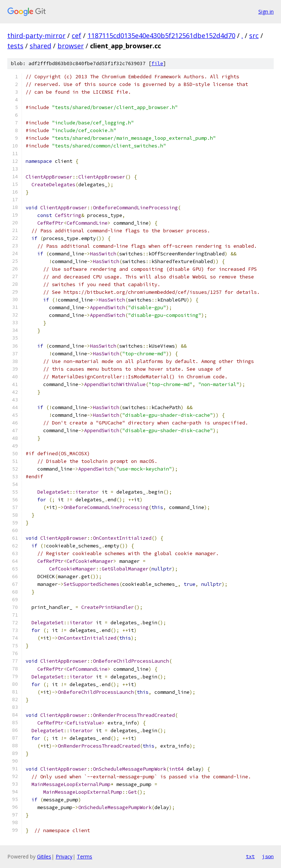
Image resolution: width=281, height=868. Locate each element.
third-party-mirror (36, 35)
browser (71, 46)
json (268, 856)
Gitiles (44, 856)
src (254, 35)
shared (40, 46)
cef (76, 35)
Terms (85, 856)
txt (250, 856)
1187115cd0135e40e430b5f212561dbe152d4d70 (161, 35)
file (157, 63)
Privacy (64, 856)
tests (15, 46)
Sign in (266, 12)
